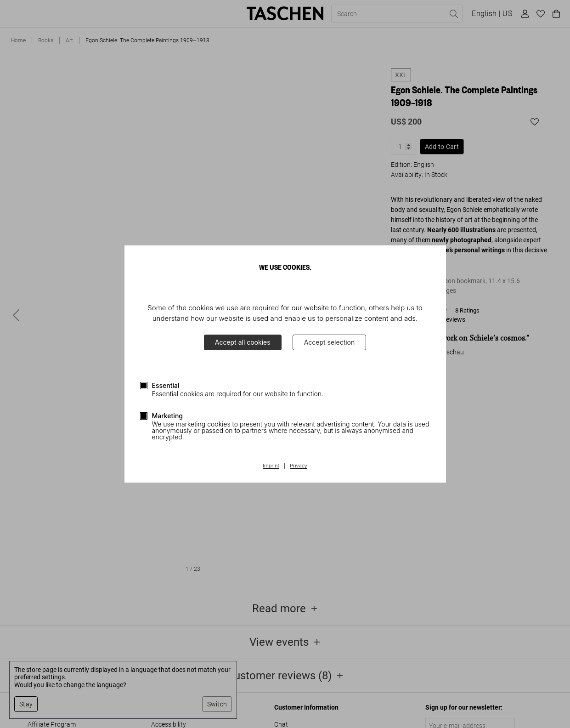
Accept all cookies (243, 342)
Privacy (299, 466)
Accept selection (330, 342)
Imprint (271, 466)
